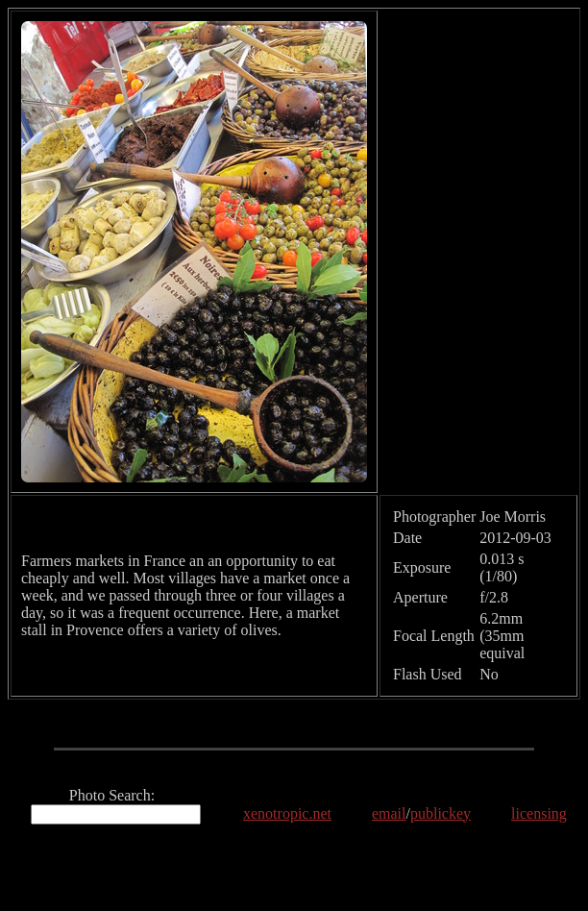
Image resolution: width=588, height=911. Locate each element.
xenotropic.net (287, 813)
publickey (441, 813)
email (389, 813)
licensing (539, 813)
